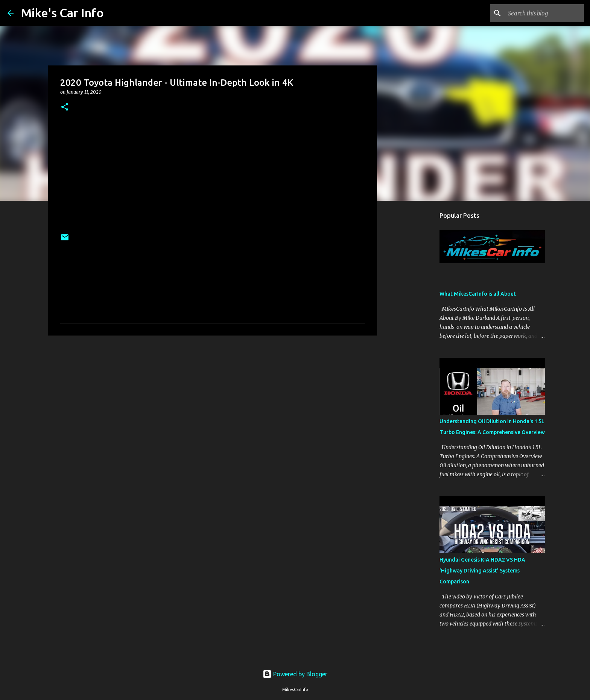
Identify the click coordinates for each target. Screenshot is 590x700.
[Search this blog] (544, 13)
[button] (65, 107)
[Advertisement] (213, 399)
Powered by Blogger (295, 674)
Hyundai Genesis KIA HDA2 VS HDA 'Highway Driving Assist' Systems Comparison (482, 571)
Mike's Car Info (62, 13)
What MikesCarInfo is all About (478, 294)
